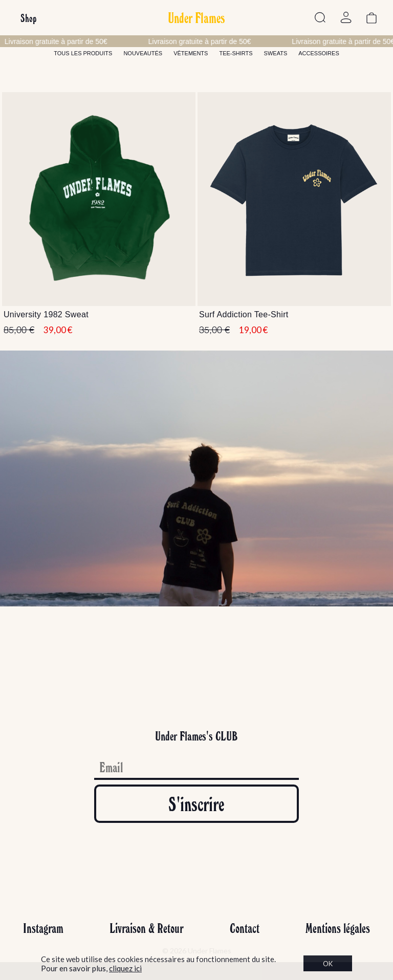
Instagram (43, 928)
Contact (245, 928)
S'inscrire (196, 804)
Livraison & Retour (146, 928)
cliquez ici (125, 968)
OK (328, 964)
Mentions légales (338, 928)
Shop (28, 18)
